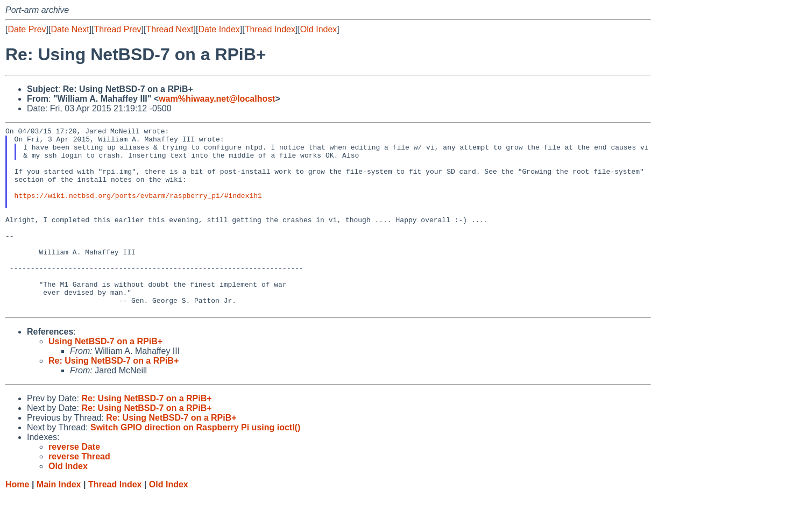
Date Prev (27, 29)
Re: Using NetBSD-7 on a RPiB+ (114, 398)
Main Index (59, 522)
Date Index (219, 29)
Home (17, 522)
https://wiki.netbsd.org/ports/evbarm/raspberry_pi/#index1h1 (138, 210)
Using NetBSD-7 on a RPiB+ (105, 378)
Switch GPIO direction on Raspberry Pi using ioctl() (195, 464)
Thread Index (270, 29)
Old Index (318, 29)
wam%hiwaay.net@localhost (217, 99)
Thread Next (169, 29)
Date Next (70, 29)
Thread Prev (118, 29)
